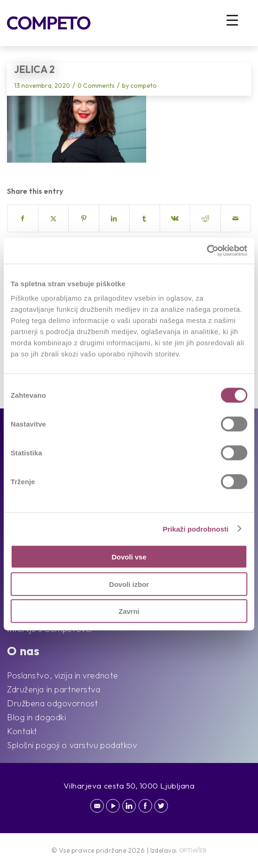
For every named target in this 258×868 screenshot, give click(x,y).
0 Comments (96, 85)
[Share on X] (54, 218)
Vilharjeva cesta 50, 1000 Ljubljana (129, 786)
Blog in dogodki (36, 717)
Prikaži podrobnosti (196, 529)
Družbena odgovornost (52, 703)
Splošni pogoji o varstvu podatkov (72, 745)
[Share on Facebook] (23, 218)
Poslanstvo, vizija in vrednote (63, 675)
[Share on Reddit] (205, 218)
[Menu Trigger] (232, 20)
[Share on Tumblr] (145, 218)
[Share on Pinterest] (84, 218)
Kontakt (22, 731)
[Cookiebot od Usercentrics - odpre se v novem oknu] (207, 251)
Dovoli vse (129, 557)
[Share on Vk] (175, 218)
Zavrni (129, 611)
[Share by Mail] (236, 218)
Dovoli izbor (129, 584)
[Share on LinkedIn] (114, 218)
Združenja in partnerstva (54, 689)
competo (144, 85)
